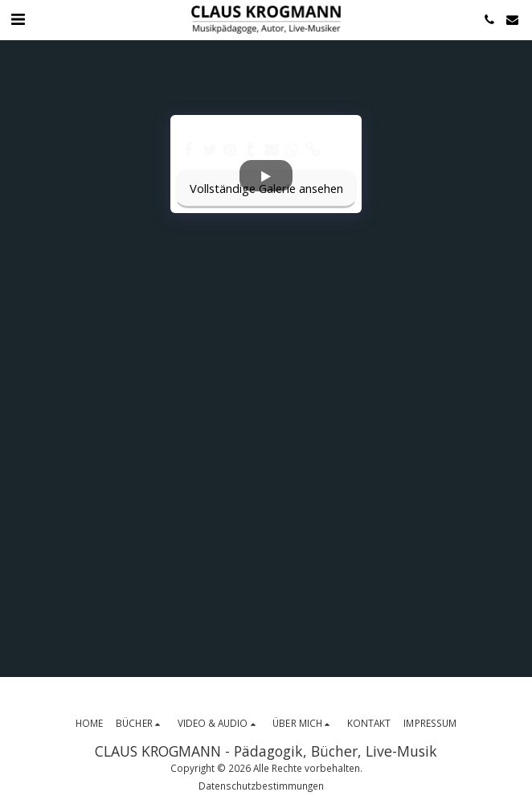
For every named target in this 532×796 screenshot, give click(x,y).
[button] (18, 19)
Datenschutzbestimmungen (261, 786)
